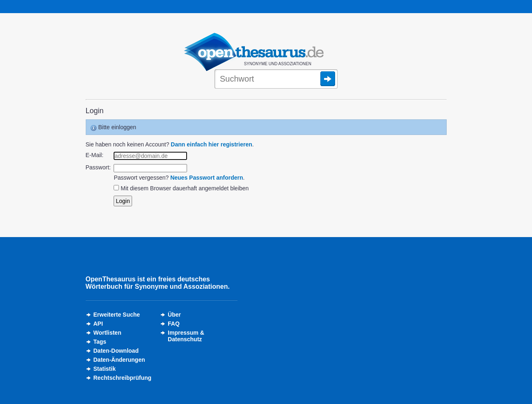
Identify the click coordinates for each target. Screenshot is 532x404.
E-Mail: (95, 155)
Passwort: (98, 167)
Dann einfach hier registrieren (211, 144)
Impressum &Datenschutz (186, 336)
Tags (100, 342)
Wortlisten (107, 333)
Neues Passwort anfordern (207, 178)
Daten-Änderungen (119, 360)
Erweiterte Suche (117, 315)
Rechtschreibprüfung (123, 378)
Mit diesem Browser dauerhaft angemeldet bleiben (185, 188)
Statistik (105, 369)
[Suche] (276, 80)
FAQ (174, 324)
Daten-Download (116, 351)
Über (174, 315)
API (98, 324)
